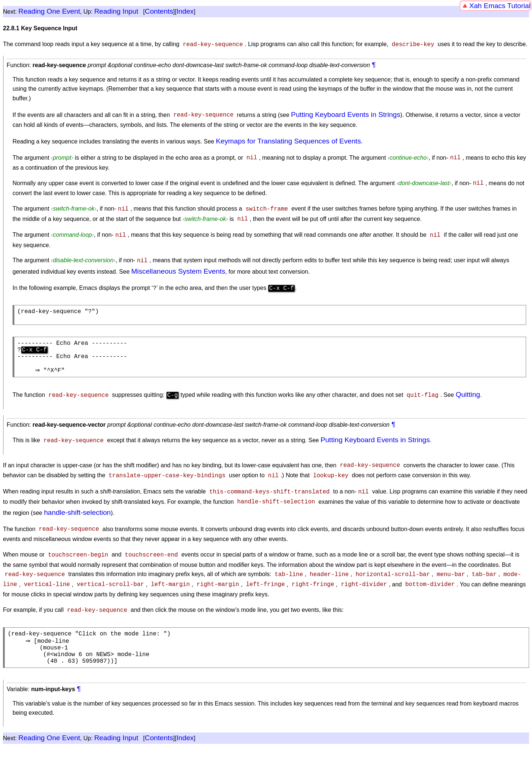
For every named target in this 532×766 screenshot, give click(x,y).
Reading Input (116, 11)
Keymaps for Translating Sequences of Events (288, 140)
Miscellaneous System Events (178, 266)
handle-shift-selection (77, 513)
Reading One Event (49, 11)
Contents (159, 11)
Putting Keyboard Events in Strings (346, 114)
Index (185, 11)
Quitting (468, 398)
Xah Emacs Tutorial (500, 6)
